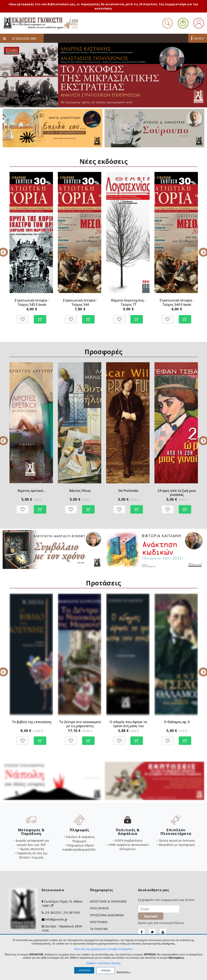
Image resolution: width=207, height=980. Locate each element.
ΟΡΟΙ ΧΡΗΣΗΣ (99, 908)
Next (202, 75)
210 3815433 (72, 913)
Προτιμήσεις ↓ (124, 972)
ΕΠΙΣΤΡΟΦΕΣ (99, 922)
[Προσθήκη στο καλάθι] (40, 317)
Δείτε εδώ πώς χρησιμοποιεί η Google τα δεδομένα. (103, 949)
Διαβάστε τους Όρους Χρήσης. (103, 963)
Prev (5, 75)
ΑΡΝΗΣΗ (105, 971)
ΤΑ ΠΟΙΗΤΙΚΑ (99, 929)
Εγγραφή (151, 916)
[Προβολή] (40, 508)
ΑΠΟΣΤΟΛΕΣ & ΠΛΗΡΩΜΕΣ (108, 902)
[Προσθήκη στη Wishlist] (23, 317)
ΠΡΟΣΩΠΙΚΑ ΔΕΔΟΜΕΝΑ (107, 915)
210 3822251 (53, 913)
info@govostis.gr (56, 920)
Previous (6, 249)
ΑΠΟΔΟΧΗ (84, 970)
